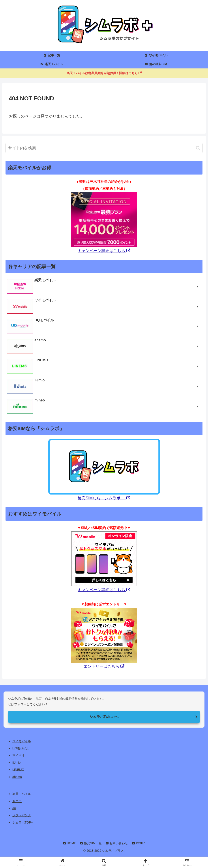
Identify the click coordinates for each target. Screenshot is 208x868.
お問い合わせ (117, 843)
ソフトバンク (22, 815)
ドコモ (17, 801)
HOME (69, 843)
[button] (198, 148)
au (14, 808)
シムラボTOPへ (23, 822)
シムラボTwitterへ (104, 717)
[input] (104, 148)
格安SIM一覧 (91, 843)
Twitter (139, 843)
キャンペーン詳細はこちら (104, 251)
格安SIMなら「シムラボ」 (104, 498)
